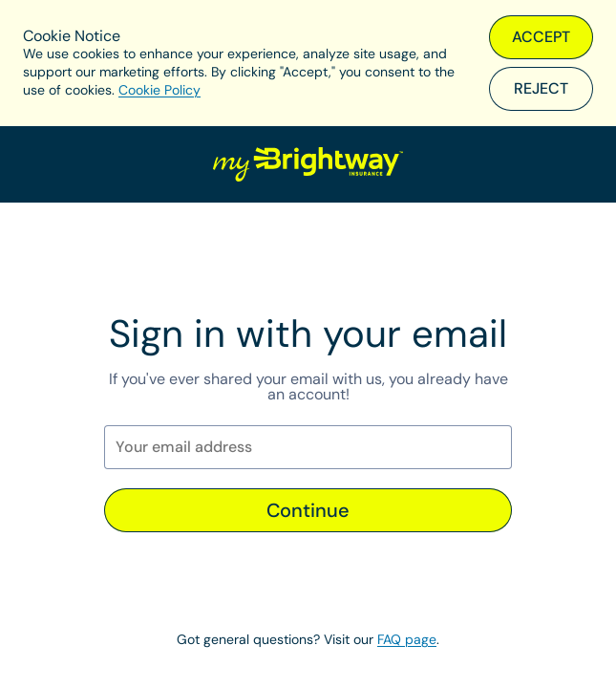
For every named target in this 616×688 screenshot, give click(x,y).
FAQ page (407, 639)
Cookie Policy (159, 90)
